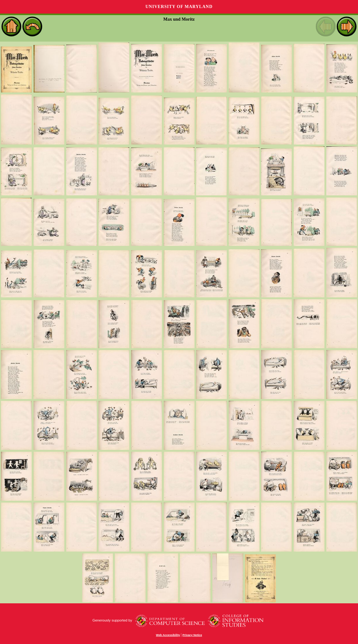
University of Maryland (179, 7)
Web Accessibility (168, 635)
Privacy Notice (192, 635)
